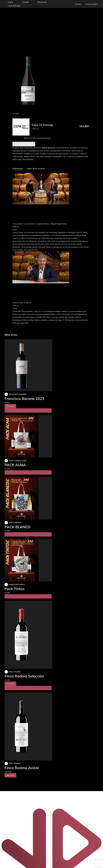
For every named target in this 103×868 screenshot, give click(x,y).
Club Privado (14, 6)
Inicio (10, 2)
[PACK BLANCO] (28, 498)
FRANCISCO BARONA (18, 394)
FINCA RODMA (15, 672)
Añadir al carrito (24, 144)
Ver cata (10, 406)
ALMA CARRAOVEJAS (18, 461)
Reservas (42, 2)
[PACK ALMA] (28, 436)
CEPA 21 (35, 129)
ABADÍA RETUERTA (17, 584)
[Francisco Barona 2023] (28, 365)
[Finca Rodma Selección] (28, 635)
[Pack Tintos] (28, 560)
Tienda (25, 2)
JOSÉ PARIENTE (15, 522)
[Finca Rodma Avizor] (28, 726)
